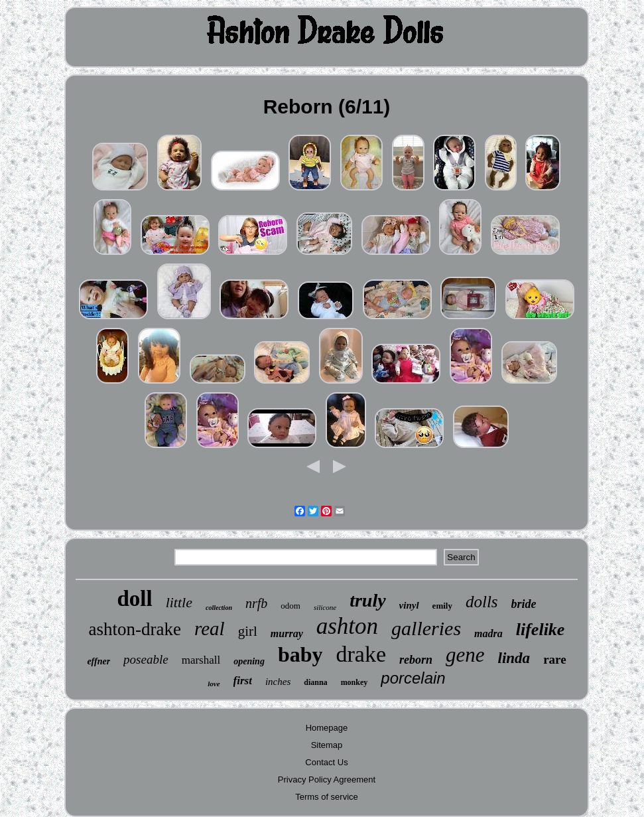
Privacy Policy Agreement (327, 780)
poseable (146, 659)
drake (361, 654)
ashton (347, 626)
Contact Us (326, 762)
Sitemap (327, 745)
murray (287, 633)
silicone (325, 607)
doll (134, 599)
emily (442, 606)
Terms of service (327, 797)
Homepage (327, 728)
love (214, 684)
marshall (201, 660)
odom (290, 606)
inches (278, 682)
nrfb (256, 603)
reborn (416, 660)
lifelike (541, 630)
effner (98, 661)
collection (219, 608)
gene (465, 655)
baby (300, 654)
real (210, 629)
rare (554, 659)
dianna (315, 682)
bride (524, 604)
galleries (426, 628)
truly (367, 600)
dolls (482, 602)
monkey (354, 682)
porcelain (413, 678)
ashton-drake (135, 629)
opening (249, 661)
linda (514, 658)
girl (248, 631)
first (243, 681)
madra (488, 633)
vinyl (409, 605)
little (179, 602)
